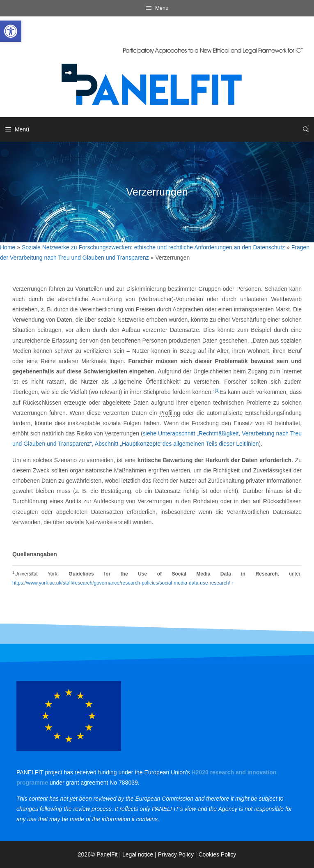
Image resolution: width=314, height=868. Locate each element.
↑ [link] (233, 583)
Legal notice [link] (138, 854)
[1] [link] (217, 390)
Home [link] (8, 247)
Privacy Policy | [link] (178, 854)
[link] (11, 31)
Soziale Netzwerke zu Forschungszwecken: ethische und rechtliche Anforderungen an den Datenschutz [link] (153, 247)
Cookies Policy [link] (217, 854)
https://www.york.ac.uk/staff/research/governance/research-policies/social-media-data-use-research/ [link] (122, 583)
